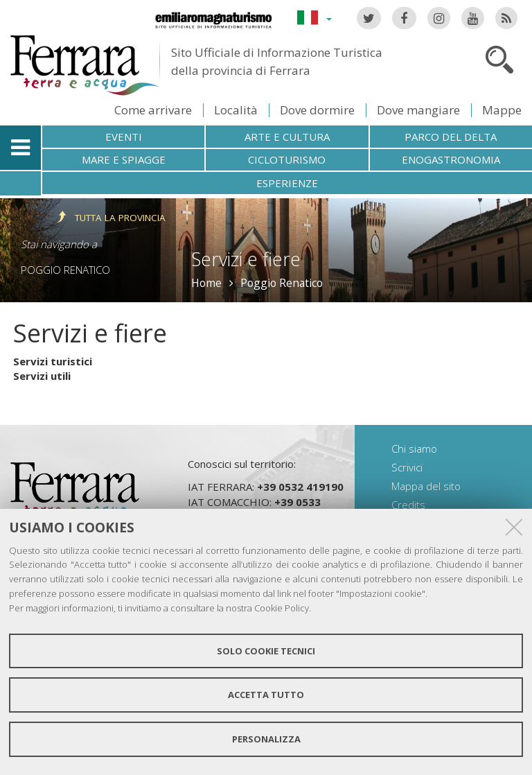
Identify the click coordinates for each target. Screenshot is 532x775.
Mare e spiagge (124, 159)
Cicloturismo (287, 159)
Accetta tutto (266, 695)
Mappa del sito (426, 486)
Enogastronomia (451, 159)
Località (236, 110)
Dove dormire (317, 110)
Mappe (502, 110)
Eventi (124, 137)
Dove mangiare (418, 110)
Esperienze (287, 183)
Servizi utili (42, 376)
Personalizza (266, 739)
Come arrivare (153, 110)
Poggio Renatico (65, 270)
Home (206, 283)
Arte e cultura (287, 137)
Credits (408, 505)
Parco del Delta (451, 137)
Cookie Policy (282, 608)
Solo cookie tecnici (266, 651)
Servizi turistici (53, 361)
